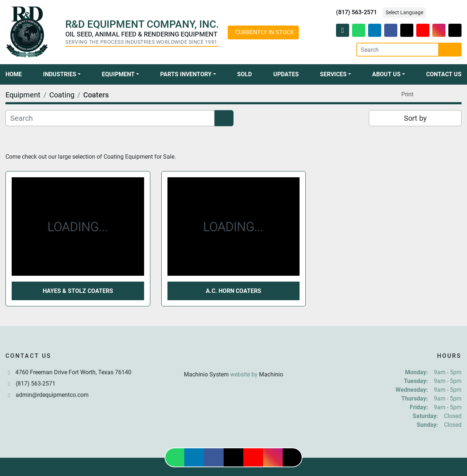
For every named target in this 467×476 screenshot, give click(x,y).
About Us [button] (386, 74)
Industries (60, 74)
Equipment (118, 74)
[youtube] (423, 30)
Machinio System (206, 374)
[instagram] (439, 30)
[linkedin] (375, 30)
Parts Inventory (186, 74)
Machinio (271, 374)
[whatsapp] (359, 30)
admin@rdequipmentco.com (52, 395)
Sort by (415, 118)
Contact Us (444, 74)
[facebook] (391, 30)
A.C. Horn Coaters (233, 291)
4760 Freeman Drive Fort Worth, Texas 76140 (73, 372)
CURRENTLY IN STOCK (265, 32)
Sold (244, 74)
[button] (62, 74)
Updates (286, 74)
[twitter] (407, 30)
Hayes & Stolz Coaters (78, 291)
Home (14, 74)
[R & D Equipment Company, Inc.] (233, 357)
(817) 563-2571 (356, 12)
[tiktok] (455, 30)
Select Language (404, 12)
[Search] (398, 50)
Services (333, 74)
